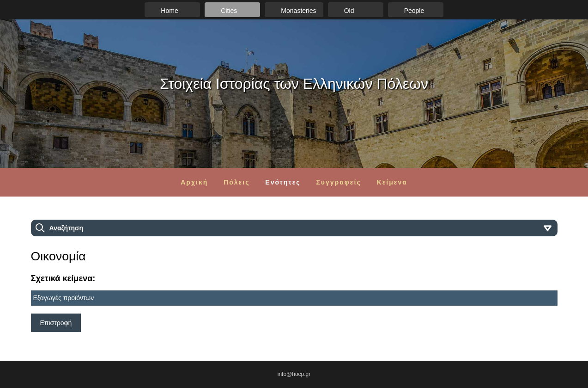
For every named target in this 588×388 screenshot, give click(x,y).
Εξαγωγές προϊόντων (64, 298)
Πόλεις (236, 182)
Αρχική (194, 182)
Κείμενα (392, 182)
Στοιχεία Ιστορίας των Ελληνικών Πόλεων (294, 84)
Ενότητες (283, 182)
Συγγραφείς (338, 182)
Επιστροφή (56, 323)
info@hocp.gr (294, 374)
